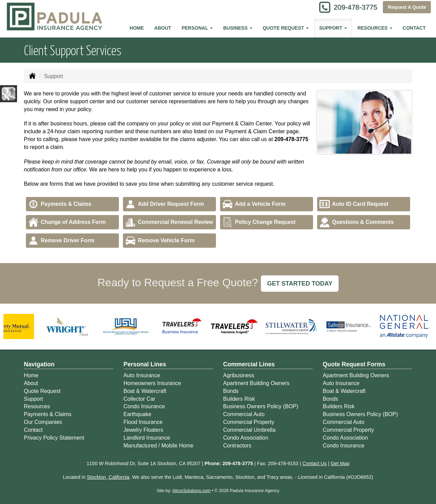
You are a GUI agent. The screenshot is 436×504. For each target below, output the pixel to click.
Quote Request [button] (286, 28)
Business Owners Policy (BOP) (261, 406)
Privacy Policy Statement (54, 438)
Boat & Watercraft (145, 391)
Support (33, 399)
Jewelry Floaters (143, 430)
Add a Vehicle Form (254, 204)
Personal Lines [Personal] (145, 364)
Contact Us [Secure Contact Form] (315, 463)
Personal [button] (197, 28)
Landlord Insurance (147, 438)
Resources (37, 406)
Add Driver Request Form (165, 204)
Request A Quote (407, 7)
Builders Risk (239, 399)
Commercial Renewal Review (169, 222)
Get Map (340, 463)
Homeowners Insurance (152, 383)
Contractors (237, 446)
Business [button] (238, 28)
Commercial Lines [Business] (249, 364)
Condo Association (246, 438)
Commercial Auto (244, 414)
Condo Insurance (144, 406)
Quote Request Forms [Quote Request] (354, 364)
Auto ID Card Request (354, 204)
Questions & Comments (357, 222)
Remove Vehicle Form (160, 241)
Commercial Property (249, 422)
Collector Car (139, 399)
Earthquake (138, 414)
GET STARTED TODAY (300, 284)
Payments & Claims (60, 204)
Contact (414, 28)
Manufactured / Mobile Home (159, 446)
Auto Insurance (142, 375)
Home (137, 28)
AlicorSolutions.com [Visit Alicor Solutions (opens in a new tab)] (191, 491)
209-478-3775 (353, 8)
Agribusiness (239, 375)
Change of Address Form (67, 222)
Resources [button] (375, 28)
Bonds (231, 391)
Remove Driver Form (61, 241)
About (163, 28)
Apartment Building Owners (256, 383)
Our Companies (43, 422)
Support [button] (333, 28)
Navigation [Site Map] (39, 364)
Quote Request (42, 391)
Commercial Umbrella (249, 430)
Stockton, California (108, 477)
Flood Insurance (143, 422)
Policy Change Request (259, 222)
